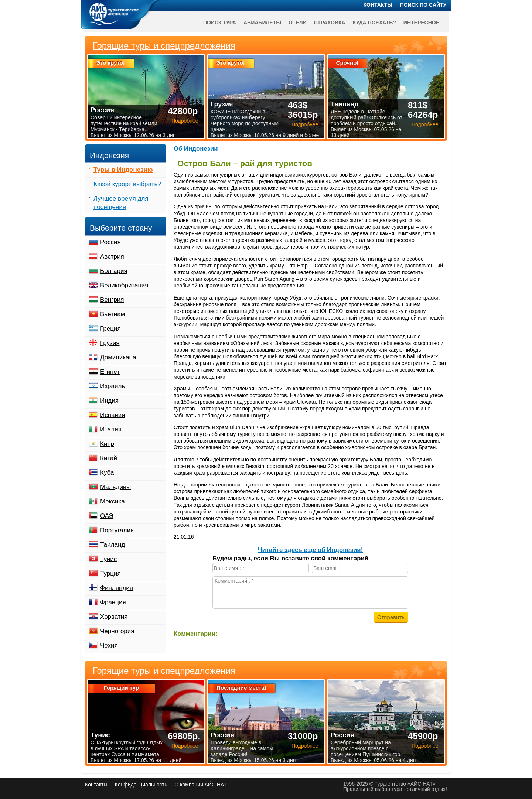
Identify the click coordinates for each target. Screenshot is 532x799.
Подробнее (185, 746)
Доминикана (118, 357)
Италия (111, 429)
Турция (110, 573)
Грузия (110, 343)
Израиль (112, 386)
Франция (113, 602)
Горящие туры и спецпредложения (164, 671)
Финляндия (117, 588)
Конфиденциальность (141, 785)
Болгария (114, 271)
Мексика (112, 501)
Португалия (117, 530)
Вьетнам (112, 314)
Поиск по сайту (423, 5)
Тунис (108, 559)
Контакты (378, 5)
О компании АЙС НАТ (201, 785)
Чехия (109, 646)
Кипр (107, 444)
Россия (110, 242)
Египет (110, 372)
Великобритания (124, 285)
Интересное (421, 23)
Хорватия (114, 617)
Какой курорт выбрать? (127, 184)
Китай (109, 458)
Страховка (330, 23)
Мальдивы (115, 487)
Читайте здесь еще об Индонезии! (311, 550)
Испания (112, 415)
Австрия (112, 257)
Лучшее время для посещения (121, 203)
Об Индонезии (196, 149)
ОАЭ (107, 516)
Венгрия (112, 300)
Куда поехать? (374, 23)
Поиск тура (220, 23)
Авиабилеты (262, 23)
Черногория (117, 631)
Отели (298, 23)
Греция (110, 329)
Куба (107, 473)
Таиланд (112, 545)
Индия (109, 401)
